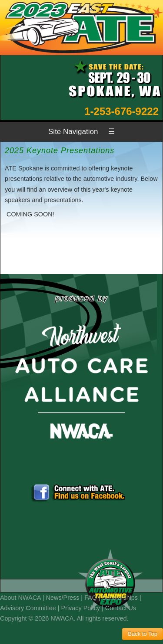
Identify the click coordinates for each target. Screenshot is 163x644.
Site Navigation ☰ (81, 132)
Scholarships (120, 598)
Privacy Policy (81, 608)
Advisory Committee (28, 608)
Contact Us (121, 608)
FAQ (91, 598)
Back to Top (143, 634)
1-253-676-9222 (121, 111)
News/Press (63, 598)
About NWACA (20, 598)
